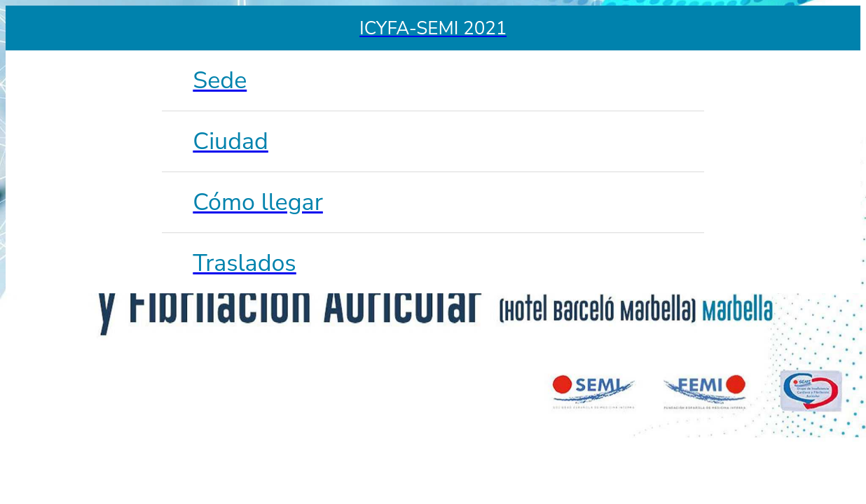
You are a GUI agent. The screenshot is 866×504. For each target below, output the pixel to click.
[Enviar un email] (838, 28)
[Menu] (28, 28)
